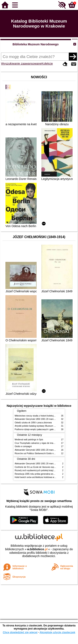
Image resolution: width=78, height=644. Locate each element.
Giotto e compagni (23, 446)
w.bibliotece (37, 549)
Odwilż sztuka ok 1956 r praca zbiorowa (33, 423)
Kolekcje (47, 64)
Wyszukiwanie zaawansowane (21, 64)
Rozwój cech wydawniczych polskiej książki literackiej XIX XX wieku (46, 470)
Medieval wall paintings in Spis (29, 440)
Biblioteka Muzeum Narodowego (35, 44)
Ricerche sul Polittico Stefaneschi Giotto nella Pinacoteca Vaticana (46, 453)
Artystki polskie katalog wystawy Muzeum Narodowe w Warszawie (45, 426)
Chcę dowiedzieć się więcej (20, 632)
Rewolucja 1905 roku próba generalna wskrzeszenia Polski (42, 474)
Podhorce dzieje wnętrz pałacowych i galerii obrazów (39, 429)
